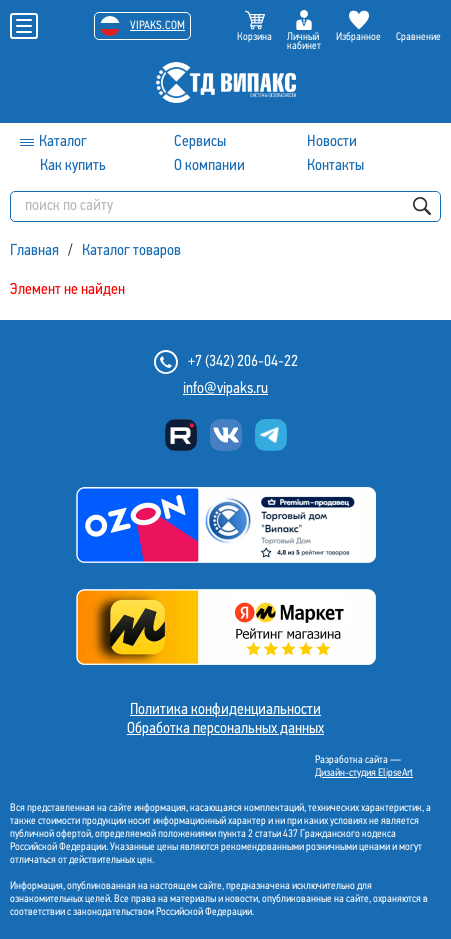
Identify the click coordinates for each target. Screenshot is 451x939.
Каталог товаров (131, 251)
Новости (332, 142)
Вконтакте (226, 435)
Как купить (73, 166)
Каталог (63, 142)
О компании (209, 166)
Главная (34, 251)
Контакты (335, 166)
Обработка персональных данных (225, 729)
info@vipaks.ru (225, 389)
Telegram (271, 435)
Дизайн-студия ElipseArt (364, 773)
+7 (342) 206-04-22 (243, 362)
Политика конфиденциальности (225, 710)
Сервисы (200, 142)
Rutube (181, 435)
